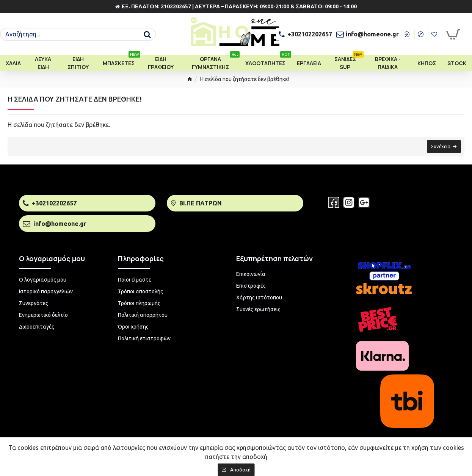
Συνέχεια (440, 147)
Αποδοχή (240, 470)
